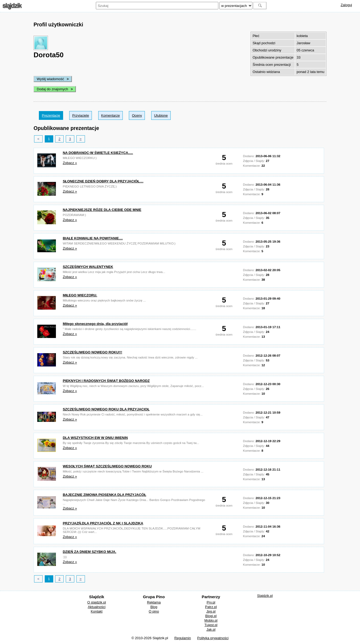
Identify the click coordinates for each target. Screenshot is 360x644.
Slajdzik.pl (265, 596)
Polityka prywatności (213, 638)
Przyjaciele (81, 115)
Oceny (137, 115)
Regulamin (183, 638)
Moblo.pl (211, 620)
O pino (154, 611)
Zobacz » (70, 163)
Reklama (154, 602)
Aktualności (97, 607)
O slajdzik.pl (97, 602)
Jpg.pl (211, 611)
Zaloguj (346, 5)
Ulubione (161, 115)
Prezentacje (51, 115)
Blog (154, 607)
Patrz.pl (211, 607)
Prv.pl (211, 602)
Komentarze (111, 115)
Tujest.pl (211, 625)
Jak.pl (211, 629)
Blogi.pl (211, 616)
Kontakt (97, 611)
